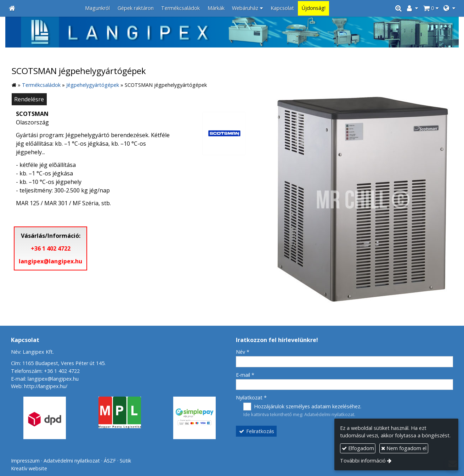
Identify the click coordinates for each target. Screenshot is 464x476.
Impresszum (25, 461)
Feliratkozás (256, 431)
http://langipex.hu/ (46, 386)
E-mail (245, 375)
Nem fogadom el (404, 448)
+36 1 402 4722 (51, 248)
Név (243, 352)
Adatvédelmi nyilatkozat (329, 414)
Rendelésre (29, 99)
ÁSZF (110, 461)
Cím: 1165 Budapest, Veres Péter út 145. (58, 363)
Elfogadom (358, 448)
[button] (449, 8)
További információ (363, 461)
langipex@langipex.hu (50, 261)
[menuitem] (97, 8)
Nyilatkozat (251, 397)
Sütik (125, 461)
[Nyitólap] (12, 8)
